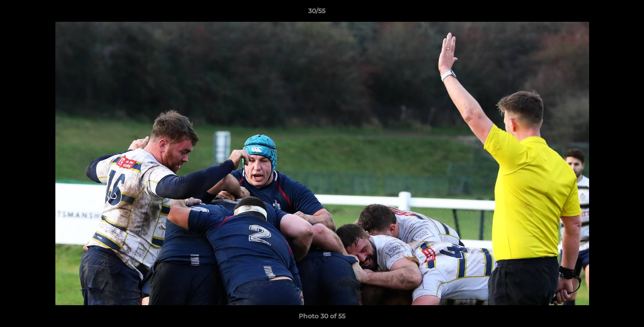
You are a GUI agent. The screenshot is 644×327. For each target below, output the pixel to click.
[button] (606, 13)
